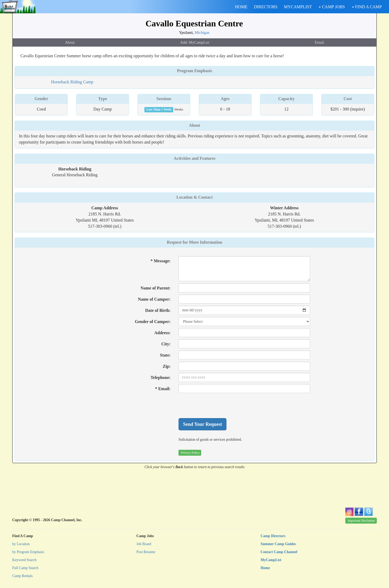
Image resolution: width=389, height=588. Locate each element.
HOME (241, 7)
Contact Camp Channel (279, 552)
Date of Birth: (158, 310)
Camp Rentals (23, 576)
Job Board (144, 544)
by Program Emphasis (28, 552)
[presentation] (219, 406)
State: (165, 355)
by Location (21, 544)
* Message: (161, 261)
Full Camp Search (25, 568)
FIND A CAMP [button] (367, 7)
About (70, 42)
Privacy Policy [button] (190, 453)
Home (265, 568)
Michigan (202, 32)
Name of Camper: (154, 299)
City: (166, 344)
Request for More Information (194, 242)
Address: (162, 333)
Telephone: (161, 377)
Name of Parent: (156, 288)
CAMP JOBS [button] (332, 7)
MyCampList (271, 560)
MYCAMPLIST (298, 7)
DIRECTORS (266, 7)
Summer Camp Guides (278, 544)
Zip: (167, 366)
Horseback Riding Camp (72, 82)
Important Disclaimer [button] (361, 521)
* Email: (163, 389)
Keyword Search (24, 560)
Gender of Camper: (153, 322)
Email (319, 42)
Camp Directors (273, 536)
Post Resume (146, 552)
